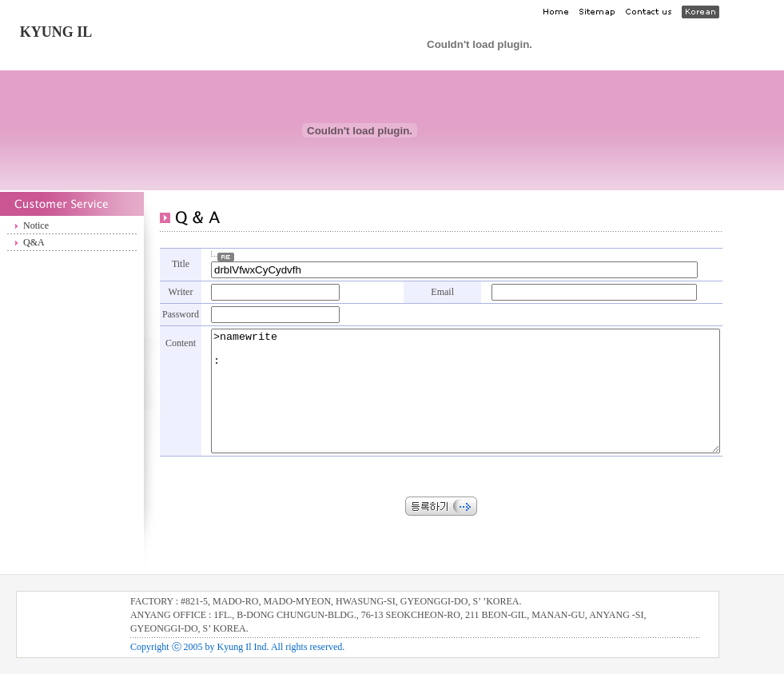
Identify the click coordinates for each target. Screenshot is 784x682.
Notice (36, 225)
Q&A (34, 242)
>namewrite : (496, 393)
